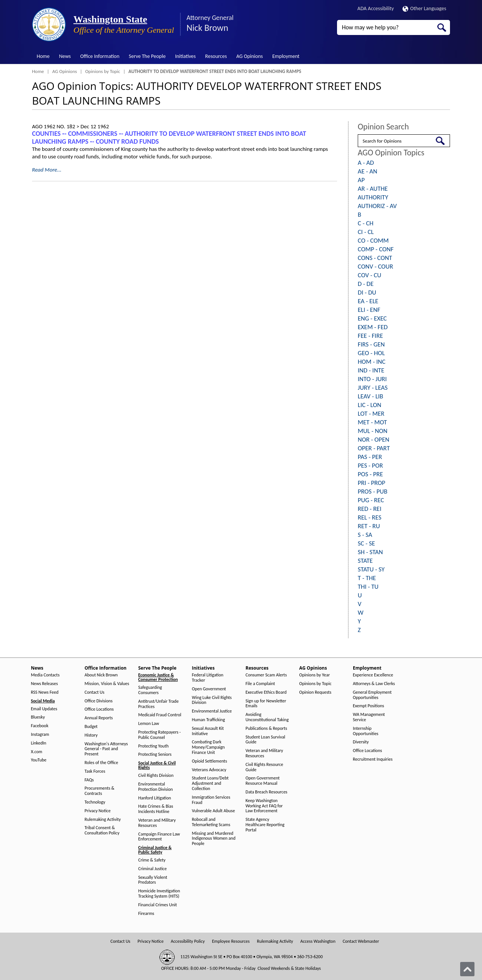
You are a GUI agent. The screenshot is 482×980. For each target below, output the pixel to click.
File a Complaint (260, 684)
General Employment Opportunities (372, 695)
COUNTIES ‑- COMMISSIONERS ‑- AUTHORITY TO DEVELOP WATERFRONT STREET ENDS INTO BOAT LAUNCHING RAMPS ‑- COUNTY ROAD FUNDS (169, 138)
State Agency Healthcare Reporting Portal (265, 825)
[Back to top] (467, 969)
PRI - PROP (371, 483)
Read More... (47, 170)
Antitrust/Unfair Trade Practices (158, 704)
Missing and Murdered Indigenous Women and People (214, 839)
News (65, 56)
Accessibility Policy (188, 941)
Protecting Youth (153, 746)
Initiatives (185, 56)
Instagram (40, 735)
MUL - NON (373, 431)
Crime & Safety (152, 860)
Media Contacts (45, 675)
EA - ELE (368, 301)
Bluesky (38, 717)
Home (43, 56)
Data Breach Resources (266, 792)
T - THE (367, 578)
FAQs (89, 780)
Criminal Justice (153, 869)
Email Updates (44, 709)
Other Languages (424, 8)
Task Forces (95, 771)
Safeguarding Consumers (150, 690)
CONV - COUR (375, 267)
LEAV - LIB (371, 396)
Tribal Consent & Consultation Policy (102, 830)
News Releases (44, 684)
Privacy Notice (98, 811)
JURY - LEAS (373, 388)
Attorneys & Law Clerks (374, 684)
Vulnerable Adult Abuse (214, 811)
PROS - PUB (373, 492)
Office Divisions (99, 701)
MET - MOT (372, 422)
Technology (95, 802)
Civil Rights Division (156, 776)
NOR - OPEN (374, 440)
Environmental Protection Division (156, 787)
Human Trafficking (209, 720)
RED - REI (370, 509)
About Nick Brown (101, 675)
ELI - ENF (369, 310)
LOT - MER (371, 414)
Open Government (209, 689)
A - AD (366, 163)
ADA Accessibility (376, 8)
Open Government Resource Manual (263, 781)
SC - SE (366, 543)
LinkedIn (39, 743)
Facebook (40, 726)
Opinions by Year (315, 675)
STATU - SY (371, 569)
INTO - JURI (372, 379)
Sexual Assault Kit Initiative (208, 731)
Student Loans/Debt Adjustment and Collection (210, 783)
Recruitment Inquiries (373, 759)
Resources (216, 56)
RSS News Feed (45, 692)
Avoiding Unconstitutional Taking (267, 717)
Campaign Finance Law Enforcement (159, 837)
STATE (365, 561)
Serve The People (147, 56)
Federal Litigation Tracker (208, 678)
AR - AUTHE (373, 189)
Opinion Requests (316, 692)
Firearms (146, 914)
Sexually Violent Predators (153, 880)
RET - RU (369, 526)
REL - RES (370, 517)
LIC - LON (369, 405)
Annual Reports (99, 718)
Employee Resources (231, 941)
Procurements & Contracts (100, 791)
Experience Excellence (373, 675)
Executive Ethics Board (266, 692)
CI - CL (366, 232)
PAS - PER (370, 457)
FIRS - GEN (371, 344)
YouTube (39, 760)
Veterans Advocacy (209, 770)
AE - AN (368, 171)
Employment (286, 56)
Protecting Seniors (155, 754)
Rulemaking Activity (103, 820)
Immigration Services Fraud (211, 800)
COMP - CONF (376, 249)
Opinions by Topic (103, 71)
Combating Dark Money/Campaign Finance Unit (208, 747)
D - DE (366, 284)
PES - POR (370, 466)
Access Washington (318, 941)
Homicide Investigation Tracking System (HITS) (159, 894)
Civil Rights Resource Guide (264, 767)
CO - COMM (373, 241)
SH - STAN (370, 552)
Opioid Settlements (210, 761)
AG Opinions (249, 56)
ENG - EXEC (372, 318)
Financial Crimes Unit (158, 905)
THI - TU (368, 587)
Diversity (361, 742)
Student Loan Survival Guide (265, 740)
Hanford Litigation (155, 798)
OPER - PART (374, 448)
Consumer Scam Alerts (266, 675)
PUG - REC (371, 500)
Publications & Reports (266, 729)
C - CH (366, 223)
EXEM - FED (373, 327)
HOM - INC (372, 362)
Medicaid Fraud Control (160, 715)
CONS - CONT (375, 258)
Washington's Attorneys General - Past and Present (106, 749)
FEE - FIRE (370, 336)
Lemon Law (149, 724)
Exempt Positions (368, 706)
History (91, 735)
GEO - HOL (371, 353)
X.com (37, 752)
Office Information (100, 56)
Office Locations (99, 709)
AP (361, 180)
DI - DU (367, 292)
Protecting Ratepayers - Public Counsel (159, 735)
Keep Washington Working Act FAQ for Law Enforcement (264, 806)
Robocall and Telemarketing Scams (211, 822)
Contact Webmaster (361, 941)
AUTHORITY (373, 197)
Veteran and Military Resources (157, 823)
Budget (91, 727)
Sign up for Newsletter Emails (266, 704)
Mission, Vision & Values (107, 684)
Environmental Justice (212, 711)
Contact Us (95, 692)
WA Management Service (369, 717)
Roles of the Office (101, 763)
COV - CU (369, 275)
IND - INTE (371, 370)
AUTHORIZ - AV (377, 206)
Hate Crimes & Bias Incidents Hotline (156, 809)
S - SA (365, 535)
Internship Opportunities (366, 731)
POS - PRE (370, 474)
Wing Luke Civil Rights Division (212, 700)
